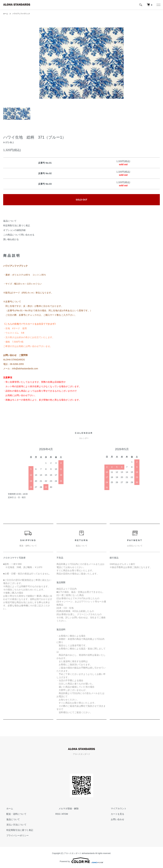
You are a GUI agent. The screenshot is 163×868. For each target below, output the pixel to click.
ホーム (6, 14)
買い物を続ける (11, 239)
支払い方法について (13, 825)
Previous (44, 63)
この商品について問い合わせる (19, 235)
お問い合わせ (114, 819)
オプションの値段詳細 (14, 230)
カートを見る (114, 814)
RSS (58, 814)
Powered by (81, 860)
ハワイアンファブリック (24, 14)
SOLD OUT (81, 200)
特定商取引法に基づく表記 (17, 225)
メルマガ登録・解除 (65, 809)
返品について (10, 221)
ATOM (65, 814)
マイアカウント (115, 809)
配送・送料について (13, 814)
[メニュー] (158, 5)
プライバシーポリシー (14, 835)
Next (119, 63)
